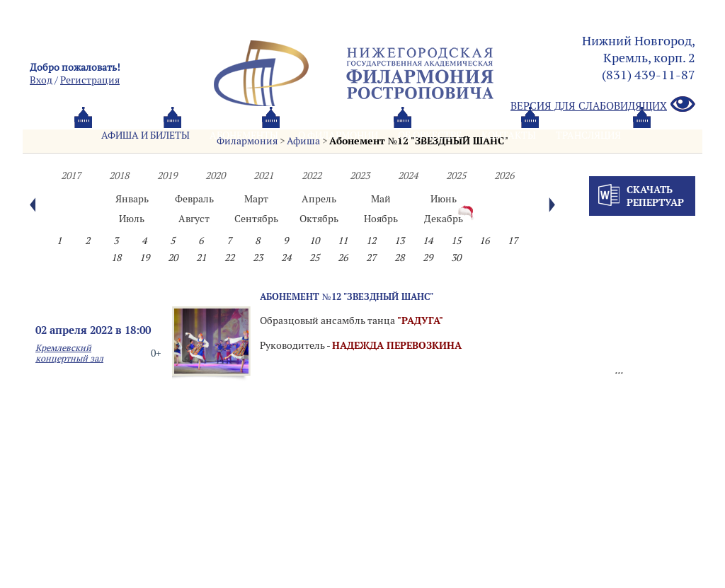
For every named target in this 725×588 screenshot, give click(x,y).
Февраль (194, 199)
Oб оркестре (430, 135)
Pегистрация (90, 80)
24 (286, 258)
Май (381, 199)
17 (513, 241)
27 (371, 258)
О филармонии (338, 135)
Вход (41, 80)
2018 (119, 175)
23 (258, 258)
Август (194, 219)
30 (456, 258)
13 (399, 241)
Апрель (319, 199)
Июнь (444, 199)
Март (256, 199)
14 (428, 241)
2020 (215, 175)
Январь (132, 199)
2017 (71, 175)
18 (116, 258)
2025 (456, 175)
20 (173, 258)
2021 (263, 175)
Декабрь (444, 219)
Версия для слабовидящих (603, 105)
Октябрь (319, 219)
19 (144, 258)
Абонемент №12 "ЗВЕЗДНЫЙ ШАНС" (347, 296)
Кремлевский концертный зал (69, 353)
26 (343, 258)
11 (343, 241)
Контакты (509, 135)
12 (371, 241)
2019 (167, 175)
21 (201, 258)
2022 (312, 175)
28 (399, 258)
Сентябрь (256, 219)
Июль (132, 219)
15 (456, 241)
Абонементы (244, 135)
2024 (408, 175)
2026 (504, 175)
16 (484, 241)
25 (314, 258)
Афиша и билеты (145, 135)
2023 (360, 175)
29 (428, 258)
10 (314, 241)
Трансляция (588, 135)
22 (229, 258)
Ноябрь (381, 219)
